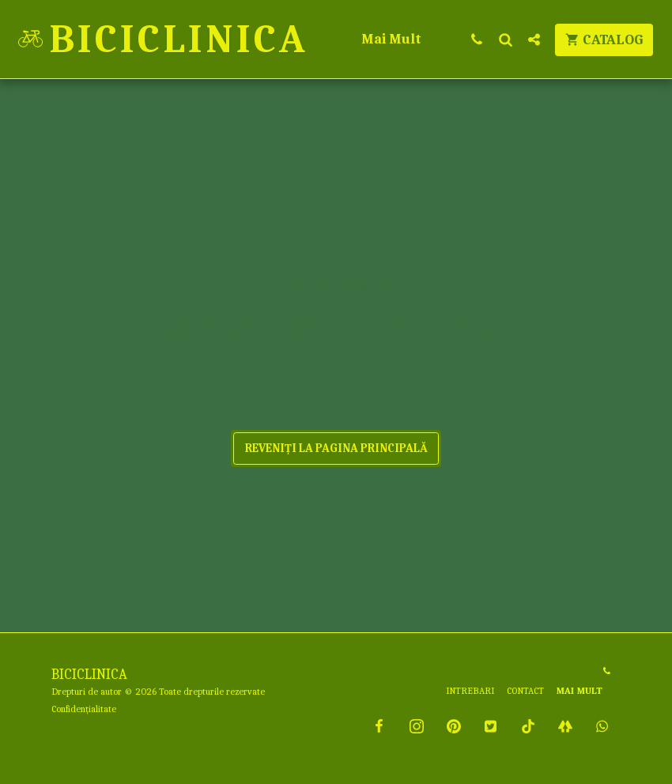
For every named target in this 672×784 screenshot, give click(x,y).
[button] (477, 39)
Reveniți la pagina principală (336, 448)
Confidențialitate (84, 709)
